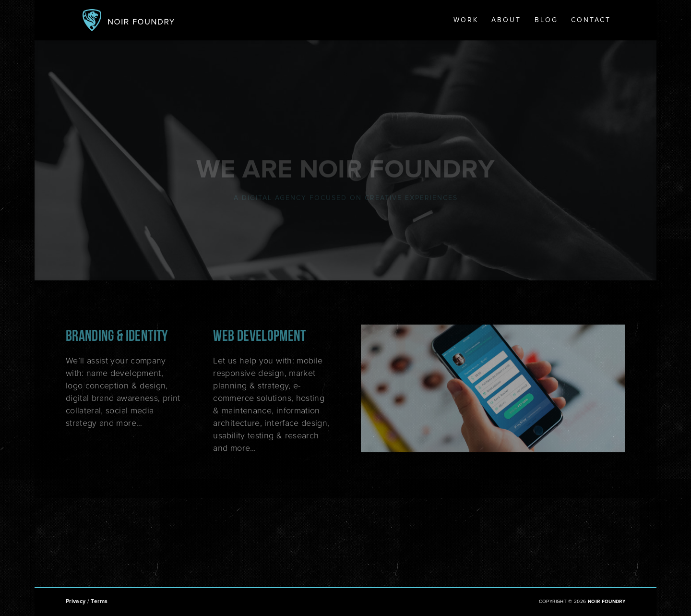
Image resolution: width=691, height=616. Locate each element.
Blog (546, 20)
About (506, 20)
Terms (99, 601)
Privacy (76, 601)
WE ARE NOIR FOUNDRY (345, 173)
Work (466, 20)
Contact (591, 20)
